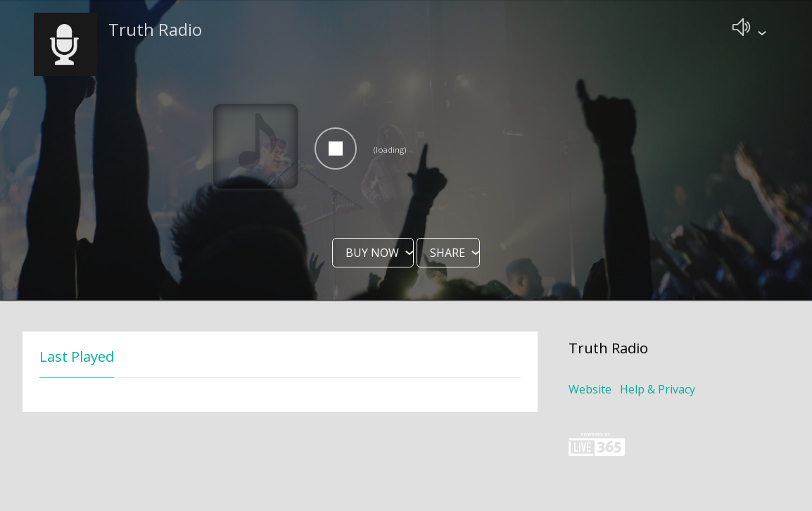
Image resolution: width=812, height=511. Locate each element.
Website (590, 391)
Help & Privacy (658, 391)
